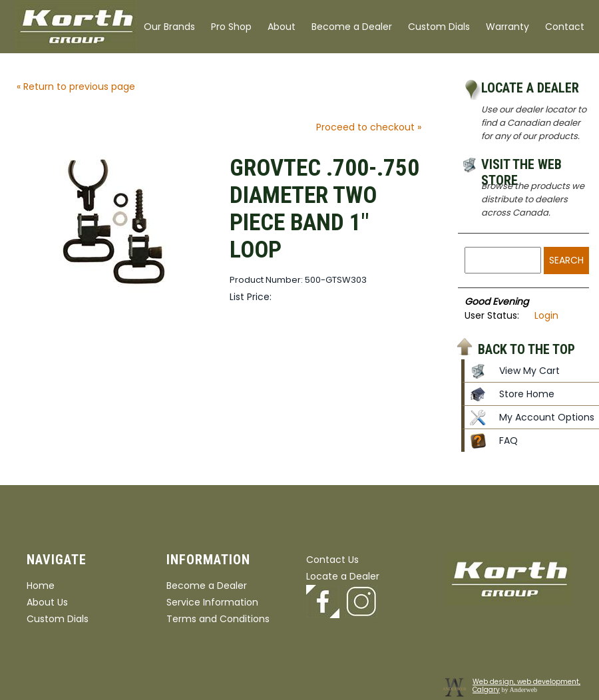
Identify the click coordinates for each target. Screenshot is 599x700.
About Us (47, 602)
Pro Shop (231, 27)
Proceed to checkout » (369, 127)
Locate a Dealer (530, 88)
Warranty (507, 27)
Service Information (212, 602)
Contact (565, 27)
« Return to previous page (76, 87)
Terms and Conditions (218, 619)
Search (566, 260)
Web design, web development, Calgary (526, 686)
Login (546, 315)
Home (41, 586)
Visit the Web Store (521, 166)
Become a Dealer (352, 27)
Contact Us (332, 560)
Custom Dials (439, 27)
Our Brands (169, 27)
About (282, 27)
